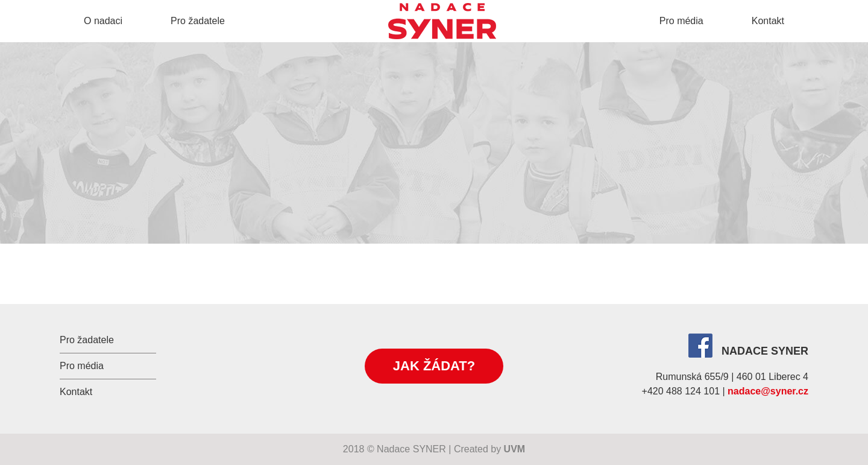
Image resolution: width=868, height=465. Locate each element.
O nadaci (103, 21)
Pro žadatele (198, 21)
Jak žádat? (434, 366)
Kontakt (768, 21)
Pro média (681, 21)
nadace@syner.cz (768, 391)
